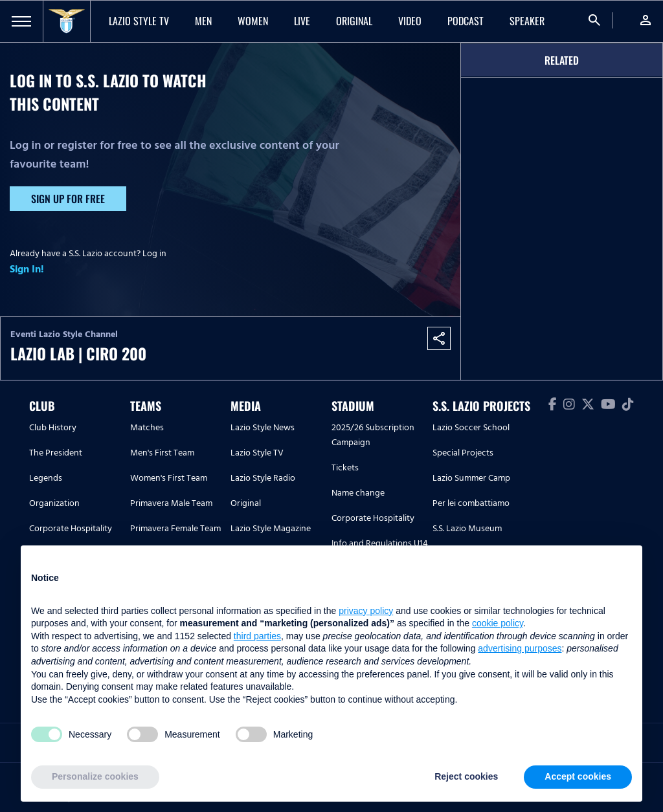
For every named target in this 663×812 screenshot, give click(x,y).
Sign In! (27, 269)
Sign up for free (68, 199)
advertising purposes (520, 648)
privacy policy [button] (366, 611)
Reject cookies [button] (466, 776)
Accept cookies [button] (578, 776)
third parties (257, 636)
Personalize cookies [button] (95, 776)
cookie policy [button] (498, 623)
